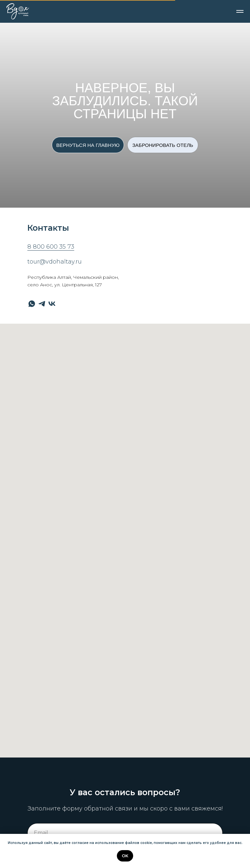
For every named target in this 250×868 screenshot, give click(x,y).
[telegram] (42, 304)
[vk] (52, 304)
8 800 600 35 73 (51, 247)
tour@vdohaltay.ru (55, 262)
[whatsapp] (32, 304)
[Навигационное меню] (240, 11)
